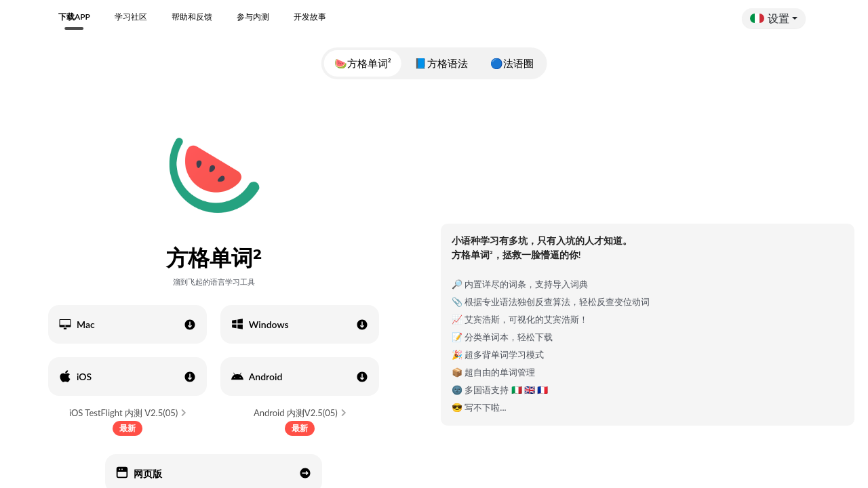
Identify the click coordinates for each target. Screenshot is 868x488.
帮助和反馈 (192, 17)
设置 (770, 18)
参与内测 (253, 17)
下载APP (74, 17)
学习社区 (131, 17)
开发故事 (310, 17)
